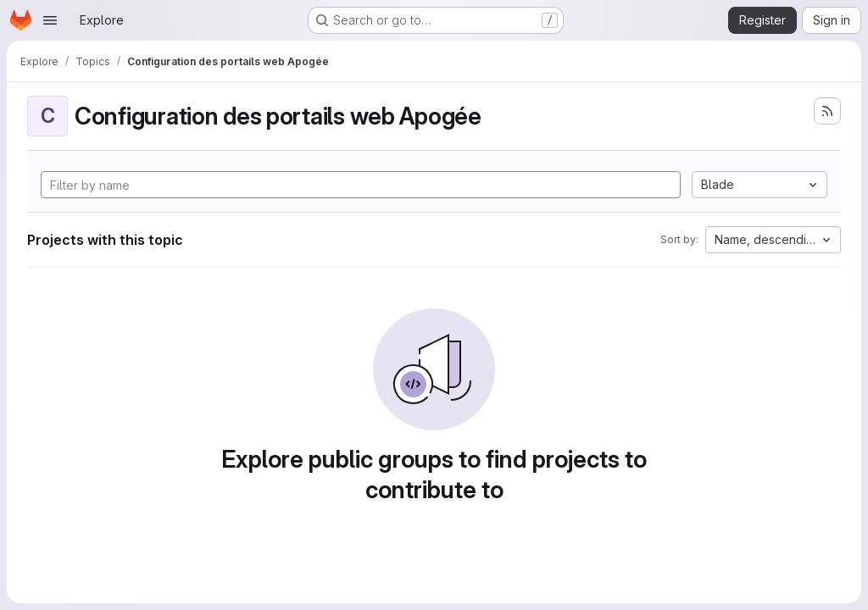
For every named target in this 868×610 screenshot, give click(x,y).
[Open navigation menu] (50, 20)
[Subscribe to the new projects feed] (827, 111)
